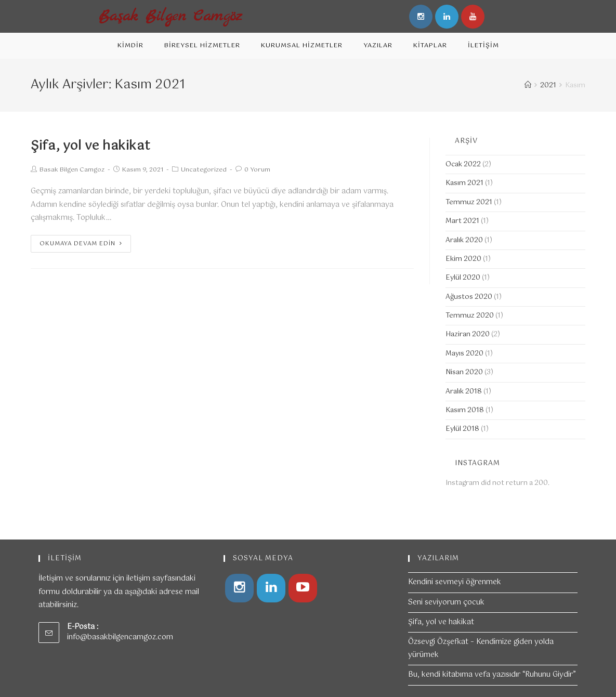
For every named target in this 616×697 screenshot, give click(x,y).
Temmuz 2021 (469, 202)
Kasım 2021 (464, 183)
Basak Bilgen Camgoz (72, 170)
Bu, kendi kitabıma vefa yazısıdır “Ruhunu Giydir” (492, 671)
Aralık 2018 (464, 392)
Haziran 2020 (468, 334)
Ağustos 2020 (469, 297)
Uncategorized (204, 170)
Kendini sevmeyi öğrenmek (455, 578)
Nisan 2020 (464, 372)
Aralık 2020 (464, 240)
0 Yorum (257, 170)
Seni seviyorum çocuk (446, 599)
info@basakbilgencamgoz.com (120, 634)
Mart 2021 (462, 221)
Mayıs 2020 (464, 354)
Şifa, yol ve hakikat (90, 146)
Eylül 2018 (462, 429)
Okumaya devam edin (81, 244)
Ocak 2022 (463, 165)
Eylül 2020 (463, 278)
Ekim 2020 (463, 259)
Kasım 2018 (465, 410)
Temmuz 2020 (470, 316)
